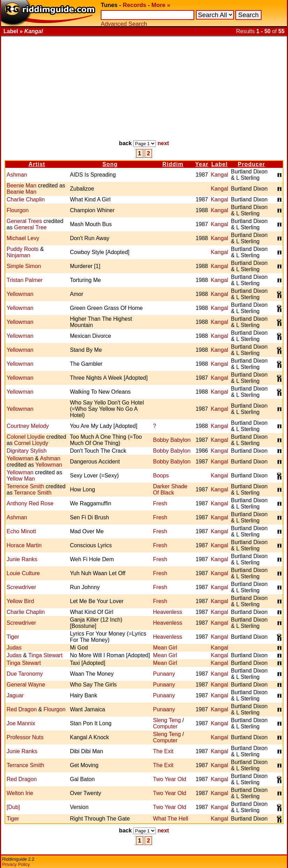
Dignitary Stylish (27, 451)
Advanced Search (124, 24)
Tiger (13, 637)
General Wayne (26, 685)
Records (134, 5)
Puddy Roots (23, 249)
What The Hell (171, 819)
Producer (251, 164)
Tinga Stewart (45, 655)
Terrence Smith (25, 486)
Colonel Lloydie (26, 437)
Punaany (164, 674)
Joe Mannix (21, 723)
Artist (37, 164)
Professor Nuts (25, 737)
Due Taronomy (25, 674)
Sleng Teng (167, 720)
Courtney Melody (28, 426)
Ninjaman (18, 255)
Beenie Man (21, 186)
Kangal (220, 175)
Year (202, 164)
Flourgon (18, 210)
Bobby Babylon (172, 440)
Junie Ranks (22, 559)
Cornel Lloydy (31, 443)
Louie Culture (23, 573)
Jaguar (15, 695)
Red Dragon (22, 709)
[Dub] (13, 807)
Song (110, 164)
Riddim (173, 164)
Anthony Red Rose (30, 503)
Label (219, 164)
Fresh (160, 503)
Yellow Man (21, 479)
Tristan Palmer (25, 280)
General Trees (24, 221)
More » (161, 5)
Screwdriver (21, 587)
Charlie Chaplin (26, 199)
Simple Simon (24, 266)
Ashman (17, 175)
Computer (165, 726)
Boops (161, 476)
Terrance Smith (33, 493)
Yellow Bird (20, 601)
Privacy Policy (16, 864)
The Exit (163, 751)
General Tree (30, 227)
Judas (14, 648)
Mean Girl (165, 648)
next (163, 143)
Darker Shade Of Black (170, 489)
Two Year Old (170, 779)
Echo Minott (21, 531)
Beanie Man (21, 192)
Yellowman (20, 294)
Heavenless (168, 612)
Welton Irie (20, 793)
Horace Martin (24, 545)
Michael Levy (23, 238)
